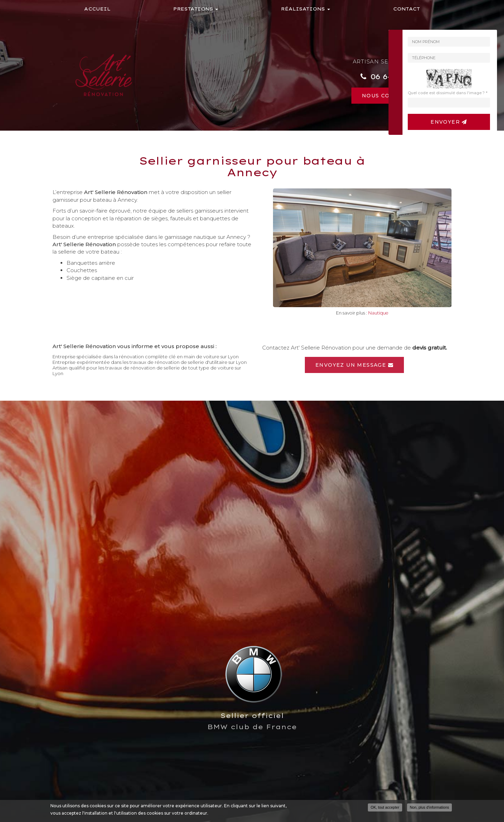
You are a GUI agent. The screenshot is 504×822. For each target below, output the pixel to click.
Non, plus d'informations (429, 807)
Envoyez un (354, 365)
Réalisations (305, 9)
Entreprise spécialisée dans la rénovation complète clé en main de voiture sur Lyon (146, 357)
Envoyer (449, 122)
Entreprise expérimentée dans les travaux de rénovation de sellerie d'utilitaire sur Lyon (150, 362)
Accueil (97, 9)
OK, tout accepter (385, 807)
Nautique (378, 313)
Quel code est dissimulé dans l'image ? (448, 93)
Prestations (196, 9)
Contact (407, 9)
